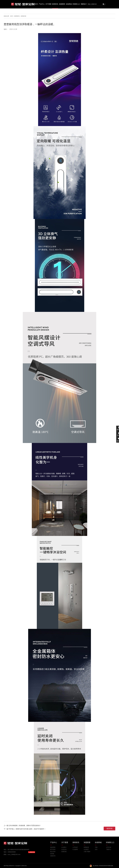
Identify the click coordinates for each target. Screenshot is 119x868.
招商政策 (86, 847)
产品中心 (42, 4)
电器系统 (53, 847)
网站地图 (111, 866)
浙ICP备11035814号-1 (9, 866)
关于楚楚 (48, 4)
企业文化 (64, 849)
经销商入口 (76, 4)
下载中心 (109, 849)
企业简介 (64, 847)
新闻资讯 (55, 4)
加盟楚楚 (62, 4)
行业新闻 (75, 849)
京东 (96, 849)
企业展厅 (86, 849)
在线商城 (69, 4)
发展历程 (64, 852)
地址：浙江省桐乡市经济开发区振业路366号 (17, 850)
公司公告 (109, 847)
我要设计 (84, 4)
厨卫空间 (53, 849)
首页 (36, 4)
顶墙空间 (53, 856)
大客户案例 (87, 852)
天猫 (96, 847)
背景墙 (52, 854)
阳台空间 (53, 852)
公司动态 (75, 847)
